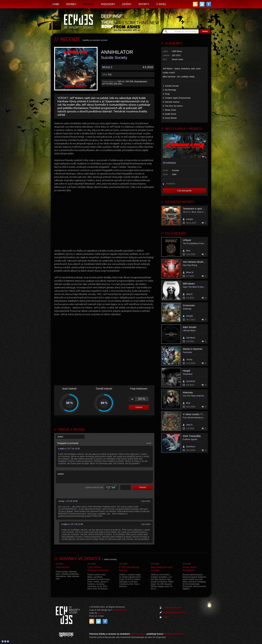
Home (56, 4)
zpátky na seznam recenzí (95, 40)
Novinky (71, 4)
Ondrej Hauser (120, 610)
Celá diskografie (184, 191)
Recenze (89, 4)
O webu (161, 4)
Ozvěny (127, 4)
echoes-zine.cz (138, 634)
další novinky (110, 559)
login (166, 617)
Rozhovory (108, 4)
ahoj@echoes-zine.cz (175, 612)
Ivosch (101, 613)
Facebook (171, 184)
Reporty (144, 4)
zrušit (149, 443)
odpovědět (146, 501)
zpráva (104, 477)
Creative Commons (174, 634)
